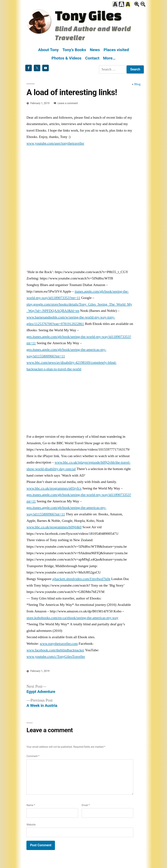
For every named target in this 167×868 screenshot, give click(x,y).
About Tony (48, 50)
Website (31, 825)
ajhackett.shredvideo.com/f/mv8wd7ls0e (81, 579)
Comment (33, 756)
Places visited (116, 50)
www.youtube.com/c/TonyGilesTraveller (56, 657)
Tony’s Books (74, 50)
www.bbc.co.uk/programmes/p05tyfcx (54, 488)
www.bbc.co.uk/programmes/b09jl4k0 (54, 527)
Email (86, 805)
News (95, 50)
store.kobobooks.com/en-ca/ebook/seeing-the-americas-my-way (72, 618)
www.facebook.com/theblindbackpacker (55, 650)
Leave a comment (68, 103)
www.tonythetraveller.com (59, 644)
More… (109, 58)
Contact (92, 58)
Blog (137, 84)
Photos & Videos (67, 58)
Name (31, 805)
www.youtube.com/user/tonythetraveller (55, 143)
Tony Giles (88, 15)
